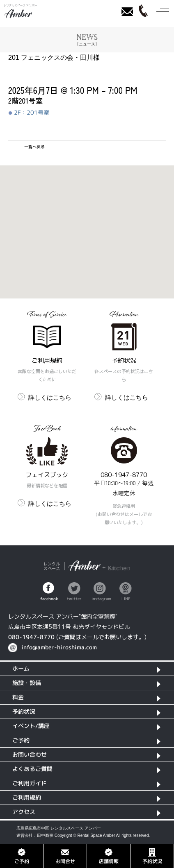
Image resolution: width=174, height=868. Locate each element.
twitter (74, 598)
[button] (87, 224)
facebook (48, 598)
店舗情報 (109, 856)
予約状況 (152, 856)
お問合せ (65, 856)
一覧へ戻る (34, 147)
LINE (126, 598)
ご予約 (22, 856)
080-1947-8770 (31, 637)
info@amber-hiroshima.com (59, 647)
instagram (100, 598)
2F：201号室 (29, 113)
